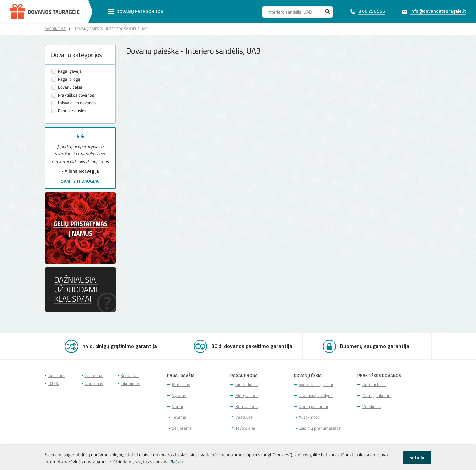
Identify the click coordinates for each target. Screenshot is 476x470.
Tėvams (179, 417)
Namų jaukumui (313, 406)
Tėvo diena (245, 428)
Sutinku (417, 458)
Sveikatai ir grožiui (316, 385)
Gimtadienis (246, 385)
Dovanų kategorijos (140, 11)
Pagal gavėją (70, 71)
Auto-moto (309, 417)
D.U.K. (54, 384)
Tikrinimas (130, 384)
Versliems (372, 406)
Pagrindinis (55, 29)
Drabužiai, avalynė (316, 395)
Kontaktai (130, 376)
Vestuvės (244, 417)
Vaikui (178, 406)
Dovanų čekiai (71, 87)
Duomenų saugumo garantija (375, 346)
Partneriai (94, 376)
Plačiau (176, 462)
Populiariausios (72, 111)
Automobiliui (374, 385)
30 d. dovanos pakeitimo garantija (252, 346)
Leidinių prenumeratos (320, 428)
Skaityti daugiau (80, 181)
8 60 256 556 (372, 11)
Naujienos (94, 384)
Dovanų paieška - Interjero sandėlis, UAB (111, 29)
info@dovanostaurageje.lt (438, 11)
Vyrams (179, 395)
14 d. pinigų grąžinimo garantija (120, 346)
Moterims (181, 385)
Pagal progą (69, 79)
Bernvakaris (246, 406)
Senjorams (182, 428)
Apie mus (57, 376)
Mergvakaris (247, 395)
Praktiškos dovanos (76, 95)
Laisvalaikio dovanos (77, 103)
